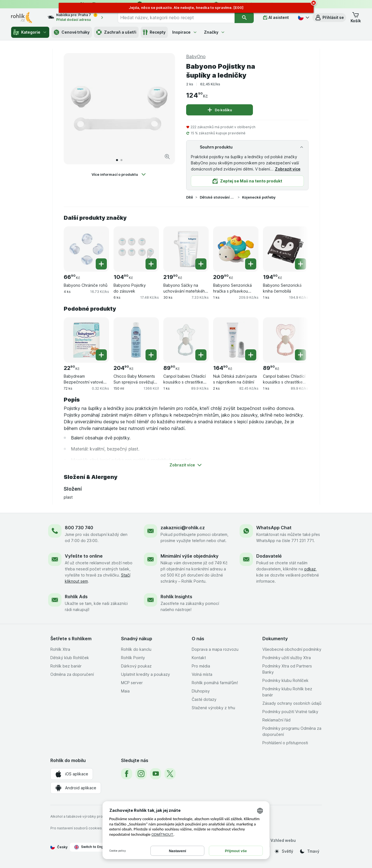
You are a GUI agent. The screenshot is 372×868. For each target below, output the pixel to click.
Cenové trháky (72, 32)
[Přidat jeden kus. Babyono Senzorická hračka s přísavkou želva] (251, 264)
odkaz (310, 569)
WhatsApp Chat (274, 528)
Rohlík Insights (176, 597)
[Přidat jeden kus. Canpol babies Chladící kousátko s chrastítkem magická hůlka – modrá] (201, 355)
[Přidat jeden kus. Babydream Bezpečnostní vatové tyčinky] (101, 355)
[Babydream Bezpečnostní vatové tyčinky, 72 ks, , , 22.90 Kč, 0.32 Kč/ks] (86, 340)
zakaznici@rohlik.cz (183, 528)
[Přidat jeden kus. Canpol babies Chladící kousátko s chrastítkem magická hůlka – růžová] (300, 355)
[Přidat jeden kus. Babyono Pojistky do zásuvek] (151, 264)
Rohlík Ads (76, 597)
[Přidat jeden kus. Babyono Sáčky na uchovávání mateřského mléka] (201, 264)
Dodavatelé (269, 556)
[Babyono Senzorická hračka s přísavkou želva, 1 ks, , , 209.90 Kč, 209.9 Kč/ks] (236, 249)
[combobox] (176, 18)
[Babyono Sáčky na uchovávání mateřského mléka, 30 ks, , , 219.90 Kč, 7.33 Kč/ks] (186, 249)
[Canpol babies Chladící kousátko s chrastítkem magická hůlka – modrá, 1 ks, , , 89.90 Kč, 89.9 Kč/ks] (186, 340)
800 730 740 (79, 528)
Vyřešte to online (84, 556)
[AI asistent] (276, 18)
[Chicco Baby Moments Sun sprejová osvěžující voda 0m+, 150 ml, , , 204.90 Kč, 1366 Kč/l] (136, 340)
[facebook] (127, 774)
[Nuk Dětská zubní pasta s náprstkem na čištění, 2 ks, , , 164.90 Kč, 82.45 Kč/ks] (236, 340)
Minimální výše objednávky (189, 556)
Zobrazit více (288, 169)
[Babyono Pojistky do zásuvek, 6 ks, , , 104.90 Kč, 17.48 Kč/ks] (136, 249)
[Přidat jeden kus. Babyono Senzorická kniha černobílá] (300, 264)
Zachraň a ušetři (116, 32)
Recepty (154, 32)
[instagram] (141, 774)
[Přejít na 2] (121, 160)
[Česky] (303, 18)
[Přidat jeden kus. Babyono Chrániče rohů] (101, 264)
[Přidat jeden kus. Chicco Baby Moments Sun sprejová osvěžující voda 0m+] (151, 355)
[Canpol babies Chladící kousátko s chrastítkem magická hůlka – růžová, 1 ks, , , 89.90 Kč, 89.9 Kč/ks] (286, 340)
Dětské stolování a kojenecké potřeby (218, 197)
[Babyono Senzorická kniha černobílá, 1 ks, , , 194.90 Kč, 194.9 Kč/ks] (286, 249)
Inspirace (185, 32)
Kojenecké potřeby (259, 197)
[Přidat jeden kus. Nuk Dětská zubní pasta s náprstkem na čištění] (251, 355)
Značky (215, 32)
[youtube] (156, 774)
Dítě (190, 197)
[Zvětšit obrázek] (167, 157)
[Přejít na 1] (117, 160)
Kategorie (30, 32)
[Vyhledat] (244, 18)
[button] (329, 18)
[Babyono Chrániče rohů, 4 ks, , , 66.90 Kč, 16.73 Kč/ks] (86, 249)
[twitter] (170, 774)
